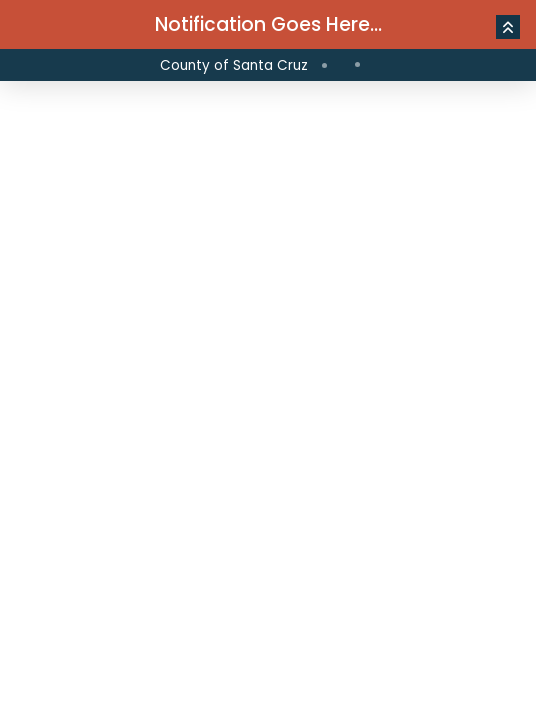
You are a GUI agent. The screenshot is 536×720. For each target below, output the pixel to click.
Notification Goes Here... (268, 24)
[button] (508, 27)
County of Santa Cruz (234, 65)
